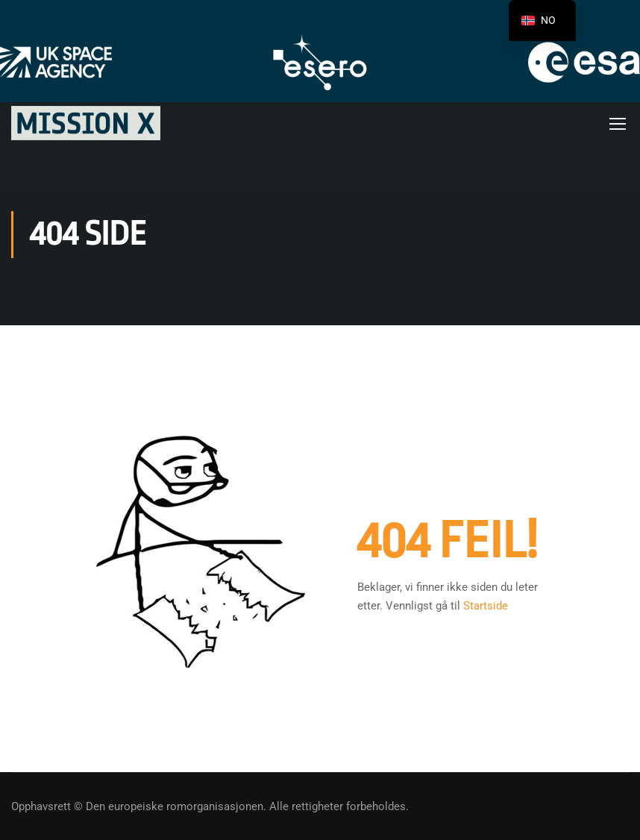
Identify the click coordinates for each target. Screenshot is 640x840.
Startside (486, 606)
